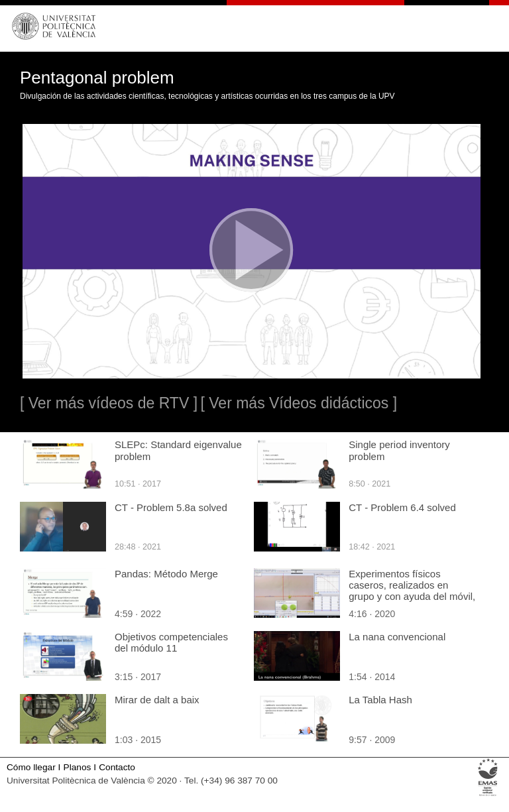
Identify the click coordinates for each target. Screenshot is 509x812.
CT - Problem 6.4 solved (402, 507)
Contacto (117, 767)
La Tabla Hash (380, 700)
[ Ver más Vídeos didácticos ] (299, 403)
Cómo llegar (31, 767)
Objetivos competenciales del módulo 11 (171, 642)
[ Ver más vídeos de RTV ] (109, 403)
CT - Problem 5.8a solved (171, 507)
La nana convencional (397, 637)
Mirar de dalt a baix (157, 700)
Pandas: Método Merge (166, 574)
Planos (78, 767)
